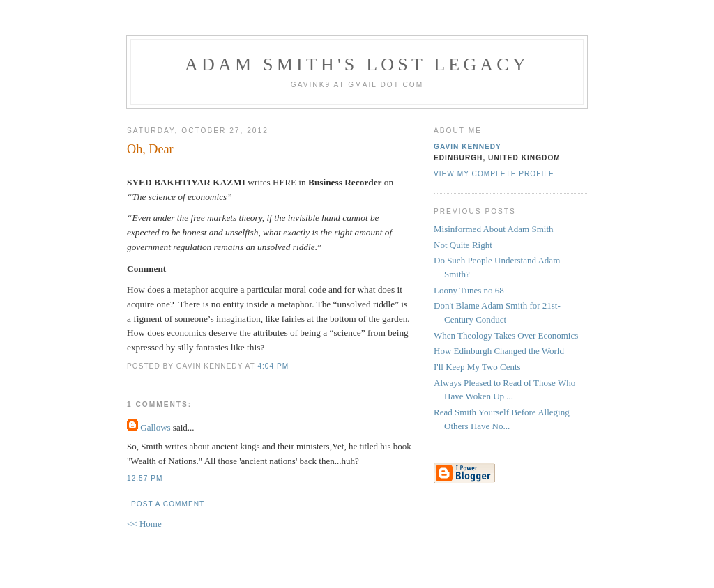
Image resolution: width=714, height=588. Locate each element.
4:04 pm (273, 366)
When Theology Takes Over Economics (506, 335)
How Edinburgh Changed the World (499, 351)
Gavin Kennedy (468, 147)
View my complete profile (494, 174)
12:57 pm (145, 478)
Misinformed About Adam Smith (494, 229)
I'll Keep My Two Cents (477, 367)
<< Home (144, 524)
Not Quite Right (463, 245)
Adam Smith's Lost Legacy (357, 64)
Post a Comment (168, 504)
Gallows (155, 427)
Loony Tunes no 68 (469, 290)
